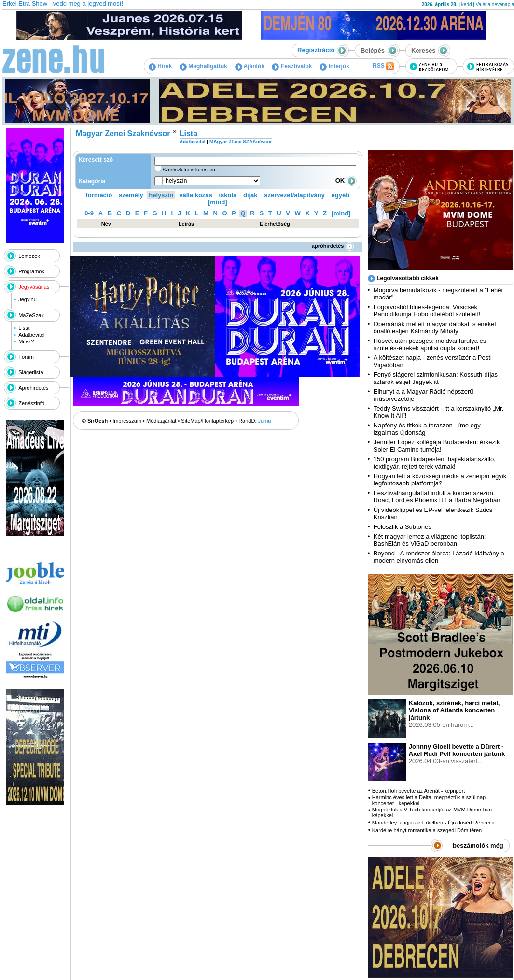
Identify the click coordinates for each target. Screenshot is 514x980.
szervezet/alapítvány (294, 195)
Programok (31, 271)
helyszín (161, 195)
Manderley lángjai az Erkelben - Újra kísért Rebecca (433, 823)
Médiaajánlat (161, 421)
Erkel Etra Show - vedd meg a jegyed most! (63, 4)
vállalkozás (196, 195)
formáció (99, 195)
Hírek (160, 66)
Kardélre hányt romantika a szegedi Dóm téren (427, 830)
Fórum (26, 357)
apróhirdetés (333, 246)
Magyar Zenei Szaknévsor (123, 134)
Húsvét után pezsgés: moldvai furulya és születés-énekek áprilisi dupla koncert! (430, 344)
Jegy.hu (28, 299)
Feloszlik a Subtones (403, 527)
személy (131, 195)
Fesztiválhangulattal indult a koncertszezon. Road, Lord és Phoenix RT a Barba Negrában (437, 497)
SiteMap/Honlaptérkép (207, 421)
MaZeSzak (31, 315)
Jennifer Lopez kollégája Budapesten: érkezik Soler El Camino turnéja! (437, 446)
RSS (383, 66)
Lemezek (29, 256)
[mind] (218, 202)
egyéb (341, 195)
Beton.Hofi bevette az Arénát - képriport (419, 791)
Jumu (265, 421)
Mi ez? (26, 341)
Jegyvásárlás (34, 287)
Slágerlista (31, 372)
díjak (250, 195)
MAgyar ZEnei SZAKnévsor (241, 142)
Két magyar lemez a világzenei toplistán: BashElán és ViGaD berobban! (430, 540)
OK (346, 180)
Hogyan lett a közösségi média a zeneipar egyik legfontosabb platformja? (440, 480)
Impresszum (127, 421)
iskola (228, 195)
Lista (24, 328)
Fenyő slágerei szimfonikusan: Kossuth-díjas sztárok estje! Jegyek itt (436, 378)
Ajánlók (250, 66)
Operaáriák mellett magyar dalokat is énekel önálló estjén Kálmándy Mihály (435, 327)
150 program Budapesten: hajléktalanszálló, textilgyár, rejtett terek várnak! (435, 463)
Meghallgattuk (203, 66)
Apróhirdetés (33, 388)
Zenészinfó (31, 403)
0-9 (89, 213)
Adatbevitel (31, 335)
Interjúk (334, 66)
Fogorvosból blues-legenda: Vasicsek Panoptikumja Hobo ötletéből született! (427, 311)
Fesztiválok (292, 66)
